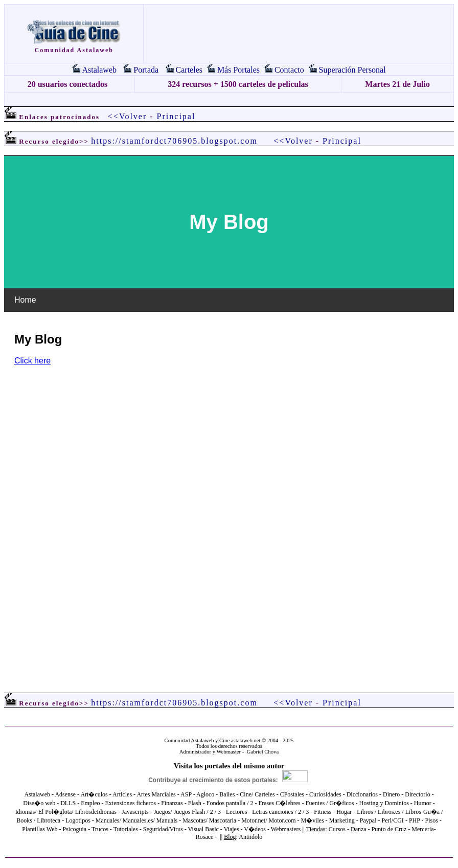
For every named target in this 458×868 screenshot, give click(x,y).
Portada (146, 70)
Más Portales (238, 70)
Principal (176, 116)
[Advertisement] (229, 99)
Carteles (189, 70)
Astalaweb (99, 70)
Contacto (289, 70)
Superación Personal (352, 70)
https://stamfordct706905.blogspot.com (174, 141)
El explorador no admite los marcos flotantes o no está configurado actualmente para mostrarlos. (229, 412)
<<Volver (127, 116)
